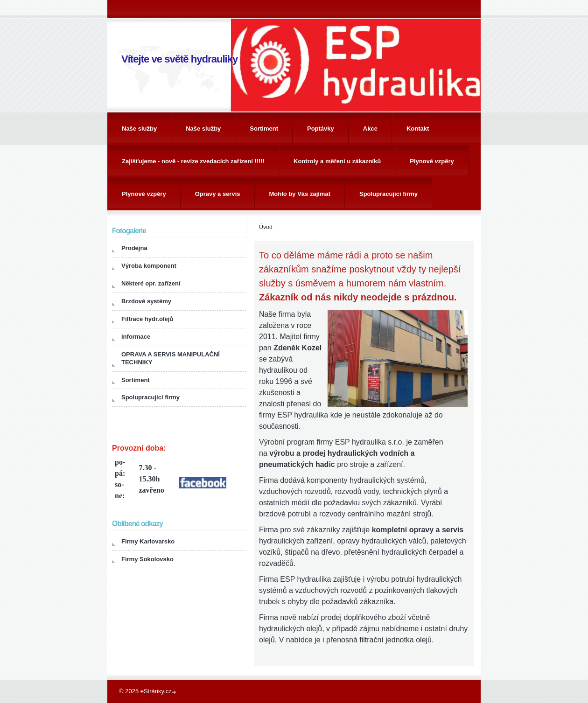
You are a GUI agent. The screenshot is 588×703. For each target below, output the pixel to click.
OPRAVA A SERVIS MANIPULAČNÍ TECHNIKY (171, 358)
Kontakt (418, 129)
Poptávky (321, 129)
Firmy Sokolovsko (147, 559)
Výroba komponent (149, 266)
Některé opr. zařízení (151, 283)
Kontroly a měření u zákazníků (337, 161)
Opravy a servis (218, 194)
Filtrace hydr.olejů (147, 319)
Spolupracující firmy (388, 194)
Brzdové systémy (146, 301)
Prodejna (134, 248)
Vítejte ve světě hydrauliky (179, 59)
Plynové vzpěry (432, 161)
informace (136, 337)
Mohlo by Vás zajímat (300, 194)
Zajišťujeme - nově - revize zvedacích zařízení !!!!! (193, 161)
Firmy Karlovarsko (148, 541)
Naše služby (139, 129)
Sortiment (264, 129)
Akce (370, 129)
